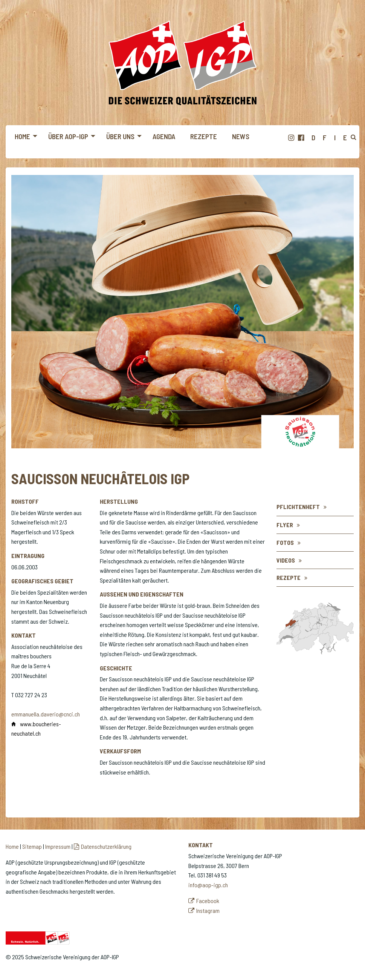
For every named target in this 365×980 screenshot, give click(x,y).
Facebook (208, 901)
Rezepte (289, 577)
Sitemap (32, 846)
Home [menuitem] (22, 136)
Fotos (285, 542)
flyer (285, 525)
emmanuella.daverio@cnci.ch (46, 714)
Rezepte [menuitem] (204, 136)
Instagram (208, 910)
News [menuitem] (241, 136)
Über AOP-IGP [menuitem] (68, 136)
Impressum (58, 846)
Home (12, 846)
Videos (286, 560)
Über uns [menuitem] (120, 136)
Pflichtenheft (298, 507)
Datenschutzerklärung (106, 846)
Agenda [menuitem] (164, 136)
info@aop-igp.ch (208, 885)
